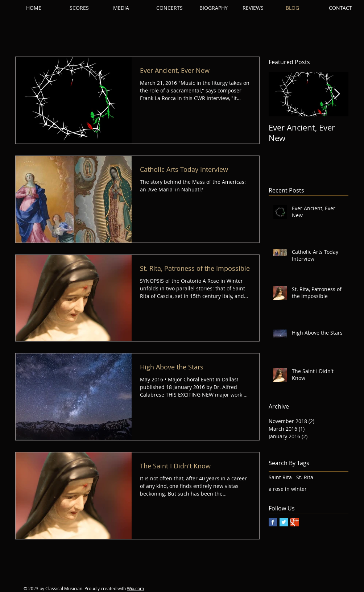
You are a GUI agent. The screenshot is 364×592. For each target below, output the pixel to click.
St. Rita (305, 477)
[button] (88, 8)
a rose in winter (288, 489)
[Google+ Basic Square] (295, 522)
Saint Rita (280, 477)
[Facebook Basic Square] (273, 522)
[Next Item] (337, 94)
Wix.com (135, 588)
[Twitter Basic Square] (284, 522)
